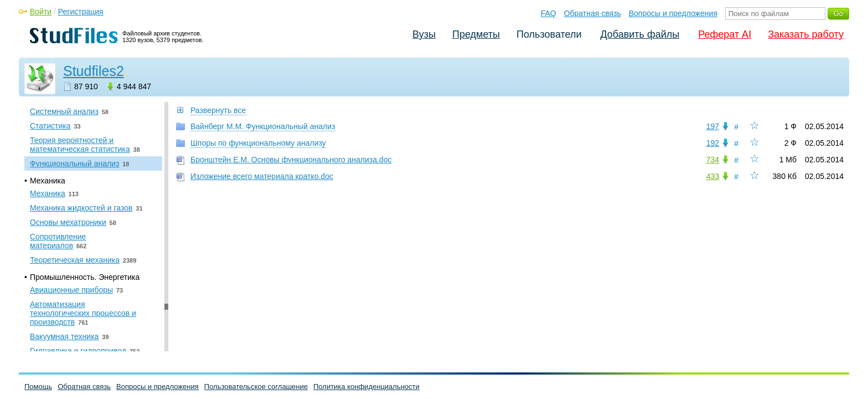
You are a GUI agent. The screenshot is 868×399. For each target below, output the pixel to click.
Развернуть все (218, 110)
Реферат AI (725, 34)
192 (713, 143)
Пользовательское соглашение (256, 387)
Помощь (38, 387)
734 (713, 160)
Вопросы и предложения (673, 13)
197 (713, 126)
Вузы (424, 34)
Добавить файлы (640, 34)
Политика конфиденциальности (366, 387)
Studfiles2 (94, 71)
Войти (41, 12)
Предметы (476, 34)
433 (713, 176)
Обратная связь (593, 13)
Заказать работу (806, 34)
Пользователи (549, 34)
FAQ (549, 13)
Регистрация (81, 12)
